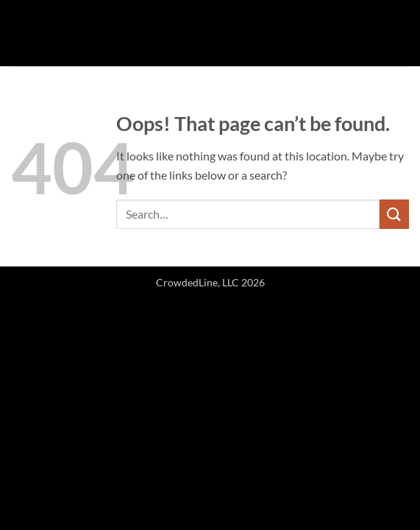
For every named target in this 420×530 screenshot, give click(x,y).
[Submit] (394, 214)
